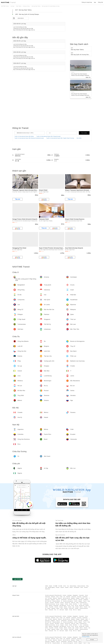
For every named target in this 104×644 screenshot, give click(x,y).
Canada (77, 607)
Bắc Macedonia (63, 605)
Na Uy (73, 605)
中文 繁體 (55, 586)
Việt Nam (80, 600)
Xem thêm (79, 138)
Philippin (78, 598)
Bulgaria (80, 601)
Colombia (66, 608)
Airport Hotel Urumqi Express (75, 219)
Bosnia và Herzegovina (68, 601)
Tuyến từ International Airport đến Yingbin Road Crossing (60, 138)
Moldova (51, 605)
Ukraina (70, 607)
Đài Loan (75, 600)
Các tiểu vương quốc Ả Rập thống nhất (53, 595)
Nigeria (79, 610)
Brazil (46, 610)
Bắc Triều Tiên (48, 601)
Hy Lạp (58, 604)
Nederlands (48, 589)
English (51, 586)
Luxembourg (86, 604)
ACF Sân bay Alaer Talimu (23, 10)
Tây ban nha (67, 603)
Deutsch (62, 587)
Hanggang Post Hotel (19, 248)
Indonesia (53, 597)
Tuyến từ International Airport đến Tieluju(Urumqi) (48, 136)
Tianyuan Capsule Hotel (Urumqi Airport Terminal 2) (29, 190)
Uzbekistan (86, 600)
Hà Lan (69, 605)
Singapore (53, 600)
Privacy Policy (86, 637)
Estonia (62, 603)
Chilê (62, 608)
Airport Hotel (43, 190)
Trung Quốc (81, 595)
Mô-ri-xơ (75, 610)
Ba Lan (77, 605)
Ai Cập (71, 610)
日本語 (47, 586)
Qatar (87, 598)
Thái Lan (58, 600)
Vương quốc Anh (83, 603)
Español (67, 587)
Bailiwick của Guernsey (50, 604)
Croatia (66, 604)
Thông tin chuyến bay (87, 2)
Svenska (86, 587)
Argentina (53, 608)
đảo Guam (62, 610)
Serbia (47, 607)
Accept (92, 640)
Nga (73, 607)
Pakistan (82, 598)
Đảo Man (75, 604)
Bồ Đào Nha (82, 605)
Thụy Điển (51, 607)
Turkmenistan (64, 600)
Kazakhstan (85, 597)
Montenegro (56, 605)
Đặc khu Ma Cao (66, 598)
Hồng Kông (47, 597)
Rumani (87, 605)
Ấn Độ (61, 597)
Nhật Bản (68, 597)
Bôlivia (58, 608)
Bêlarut (65, 607)
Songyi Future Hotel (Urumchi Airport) (25, 219)
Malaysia (73, 598)
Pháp (77, 603)
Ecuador (77, 608)
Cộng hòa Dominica (84, 608)
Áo (62, 601)
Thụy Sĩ (85, 601)
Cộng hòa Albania (56, 601)
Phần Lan (73, 603)
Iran (64, 597)
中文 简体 (60, 586)
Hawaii (49, 608)
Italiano (71, 587)
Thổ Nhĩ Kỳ (70, 600)
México (81, 607)
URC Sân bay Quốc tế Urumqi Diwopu (27, 14)
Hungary (62, 604)
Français (58, 587)
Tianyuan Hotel (44, 219)
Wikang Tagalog (51, 587)
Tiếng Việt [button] (100, 2)
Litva (81, 604)
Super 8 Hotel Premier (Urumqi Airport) (52, 248)
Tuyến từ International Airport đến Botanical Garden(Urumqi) (29, 138)
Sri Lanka (50, 598)
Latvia (46, 605)
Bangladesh (75, 595)
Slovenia (56, 607)
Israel (57, 597)
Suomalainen (77, 587)
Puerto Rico (71, 608)
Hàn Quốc (79, 597)
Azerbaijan (69, 595)
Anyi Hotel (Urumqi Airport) (74, 248)
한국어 (65, 586)
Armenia (64, 595)
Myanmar (55, 598)
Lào (46, 598)
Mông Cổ (60, 598)
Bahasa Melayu (73, 586)
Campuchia (74, 597)
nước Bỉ (76, 601)
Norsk (82, 587)
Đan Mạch (57, 603)
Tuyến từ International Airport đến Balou (24, 136)
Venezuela (51, 610)
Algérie (67, 610)
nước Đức (52, 603)
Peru (55, 610)
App (95, 2)
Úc (58, 610)
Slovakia (61, 607)
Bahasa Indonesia (81, 586)
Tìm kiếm (84, 133)
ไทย (68, 586)
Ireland (71, 604)
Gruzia (86, 595)
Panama (86, 607)
